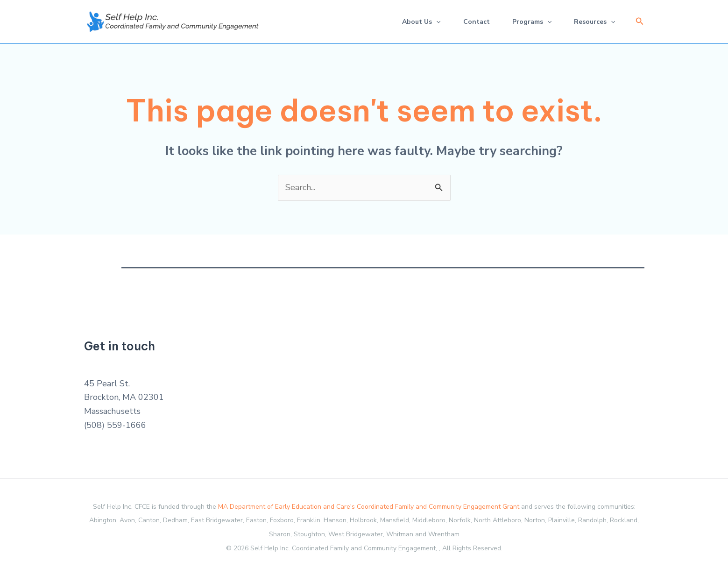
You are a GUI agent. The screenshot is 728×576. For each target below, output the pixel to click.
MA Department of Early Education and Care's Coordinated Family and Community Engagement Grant (369, 507)
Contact (477, 22)
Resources (594, 22)
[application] (436, 22)
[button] (640, 22)
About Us (421, 22)
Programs (532, 22)
